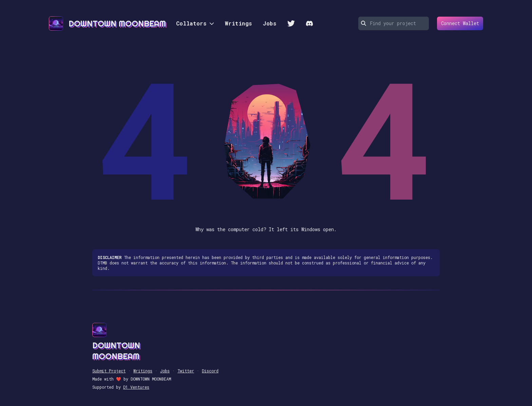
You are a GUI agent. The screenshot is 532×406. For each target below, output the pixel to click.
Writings (239, 23)
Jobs (270, 23)
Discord (210, 371)
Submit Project (109, 371)
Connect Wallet (458, 23)
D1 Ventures (136, 387)
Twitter (186, 371)
